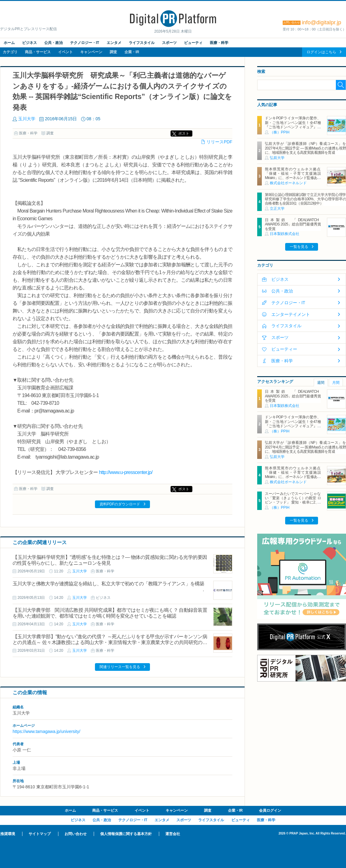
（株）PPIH (280, 132)
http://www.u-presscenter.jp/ (126, 472)
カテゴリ (10, 52)
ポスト (184, 133)
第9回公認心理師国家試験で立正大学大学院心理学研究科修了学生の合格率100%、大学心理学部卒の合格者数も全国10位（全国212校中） (305, 199)
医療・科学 (219, 43)
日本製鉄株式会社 (285, 234)
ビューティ (193, 43)
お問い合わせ (76, 834)
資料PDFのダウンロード (120, 504)
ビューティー (284, 349)
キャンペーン (91, 52)
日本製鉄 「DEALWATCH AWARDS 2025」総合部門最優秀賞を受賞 (293, 224)
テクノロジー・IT (85, 43)
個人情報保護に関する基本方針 (126, 834)
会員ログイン (270, 810)
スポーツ (169, 43)
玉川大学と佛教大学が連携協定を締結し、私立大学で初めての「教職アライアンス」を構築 (108, 584)
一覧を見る (299, 247)
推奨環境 (8, 834)
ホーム (9, 43)
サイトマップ (40, 834)
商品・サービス (38, 52)
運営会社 (173, 834)
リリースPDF (219, 142)
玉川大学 (27, 119)
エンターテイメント (291, 314)
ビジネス (29, 43)
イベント (65, 52)
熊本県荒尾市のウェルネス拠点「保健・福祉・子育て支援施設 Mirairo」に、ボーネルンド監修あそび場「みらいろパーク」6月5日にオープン (295, 178)
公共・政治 (53, 43)
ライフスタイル (142, 43)
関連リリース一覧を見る (120, 667)
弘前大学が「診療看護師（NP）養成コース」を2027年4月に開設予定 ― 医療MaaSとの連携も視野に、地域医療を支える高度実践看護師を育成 (305, 148)
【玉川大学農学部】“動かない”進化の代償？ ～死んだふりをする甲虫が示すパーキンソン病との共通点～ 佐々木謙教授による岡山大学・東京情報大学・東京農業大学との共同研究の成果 (110, 642)
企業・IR (132, 52)
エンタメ (114, 43)
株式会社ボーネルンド (288, 183)
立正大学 (277, 209)
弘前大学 (277, 158)
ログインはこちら (321, 52)
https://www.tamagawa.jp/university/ (46, 731)
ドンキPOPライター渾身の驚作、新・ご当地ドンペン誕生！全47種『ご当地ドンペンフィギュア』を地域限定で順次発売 (293, 125)
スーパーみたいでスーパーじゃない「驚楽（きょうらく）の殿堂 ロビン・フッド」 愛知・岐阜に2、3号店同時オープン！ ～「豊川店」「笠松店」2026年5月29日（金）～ (293, 503)
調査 (113, 52)
